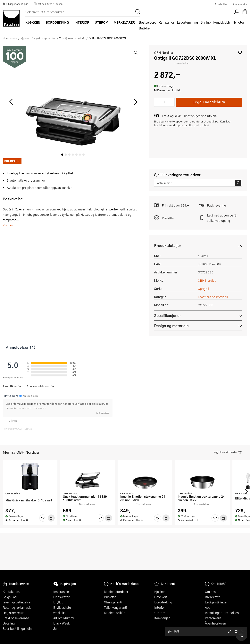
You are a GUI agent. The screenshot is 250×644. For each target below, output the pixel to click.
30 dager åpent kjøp (15, 4)
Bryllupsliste (62, 607)
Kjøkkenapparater (45, 38)
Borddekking (163, 602)
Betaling (9, 623)
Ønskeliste (61, 613)
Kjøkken (25, 38)
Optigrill (203, 289)
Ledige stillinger (216, 602)
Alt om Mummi (64, 618)
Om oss (210, 592)
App (208, 607)
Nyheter (238, 22)
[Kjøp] (51, 518)
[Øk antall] (171, 102)
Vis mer (8, 225)
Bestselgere (147, 22)
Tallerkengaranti (115, 607)
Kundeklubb (222, 22)
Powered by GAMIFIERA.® (17, 429)
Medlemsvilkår (114, 613)
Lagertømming (187, 22)
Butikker (145, 28)
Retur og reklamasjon (18, 607)
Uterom (160, 613)
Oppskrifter (61, 597)
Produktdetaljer (168, 245)
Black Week (62, 623)
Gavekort (161, 597)
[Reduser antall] (158, 102)
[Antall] (164, 102)
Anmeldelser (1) (21, 347)
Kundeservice (240, 4)
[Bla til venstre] (11, 102)
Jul (55, 628)
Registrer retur (13, 613)
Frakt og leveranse (16, 618)
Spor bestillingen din (17, 628)
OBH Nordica (163, 53)
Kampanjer (167, 22)
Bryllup (206, 22)
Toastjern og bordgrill (72, 38)
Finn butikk (221, 4)
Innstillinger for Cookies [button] (222, 613)
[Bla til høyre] (135, 102)
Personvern (213, 618)
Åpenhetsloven (215, 623)
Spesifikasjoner (167, 315)
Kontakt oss (11, 592)
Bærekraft (212, 597)
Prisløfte (168, 218)
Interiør (160, 607)
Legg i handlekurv (209, 102)
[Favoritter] (43, 518)
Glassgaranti (113, 602)
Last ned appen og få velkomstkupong (222, 218)
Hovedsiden (10, 38)
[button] (240, 52)
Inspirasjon (61, 592)
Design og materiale (171, 326)
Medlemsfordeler (116, 592)
